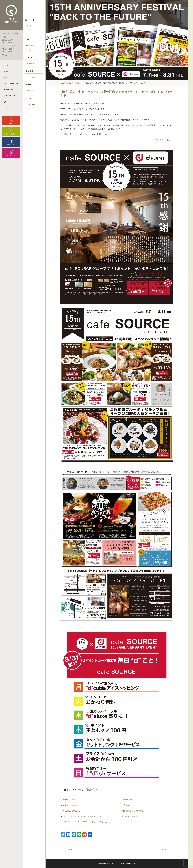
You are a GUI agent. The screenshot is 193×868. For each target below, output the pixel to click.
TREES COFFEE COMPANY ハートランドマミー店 (85, 822)
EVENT (90, 103)
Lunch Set (30, 64)
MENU (6, 78)
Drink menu (31, 104)
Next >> (165, 850)
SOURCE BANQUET (72, 811)
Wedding (29, 50)
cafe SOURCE (69, 800)
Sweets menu (31, 91)
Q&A (6, 102)
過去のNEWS (99, 103)
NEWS (6, 72)
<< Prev (68, 850)
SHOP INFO (9, 90)
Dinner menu (31, 77)
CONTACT (8, 108)
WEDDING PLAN (11, 84)
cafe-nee (126, 805)
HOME (6, 66)
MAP (5, 56)
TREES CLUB (10, 96)
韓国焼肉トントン (129, 816)
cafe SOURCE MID (71, 805)
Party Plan (30, 45)
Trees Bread (127, 800)
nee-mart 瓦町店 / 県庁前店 (133, 811)
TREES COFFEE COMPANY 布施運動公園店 (82, 816)
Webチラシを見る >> (165, 140)
